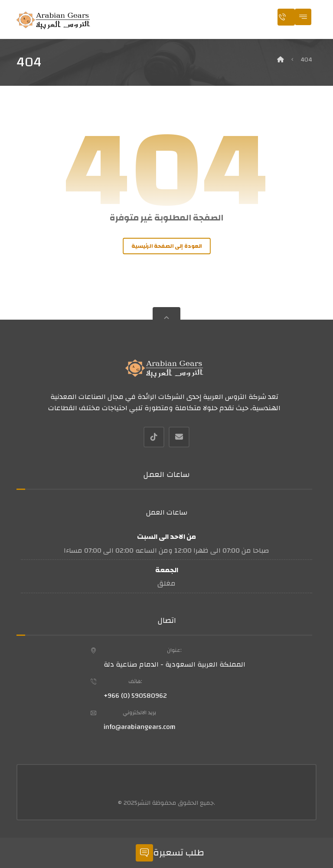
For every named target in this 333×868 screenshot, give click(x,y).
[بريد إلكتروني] (179, 437)
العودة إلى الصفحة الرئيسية (167, 246)
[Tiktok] (154, 437)
